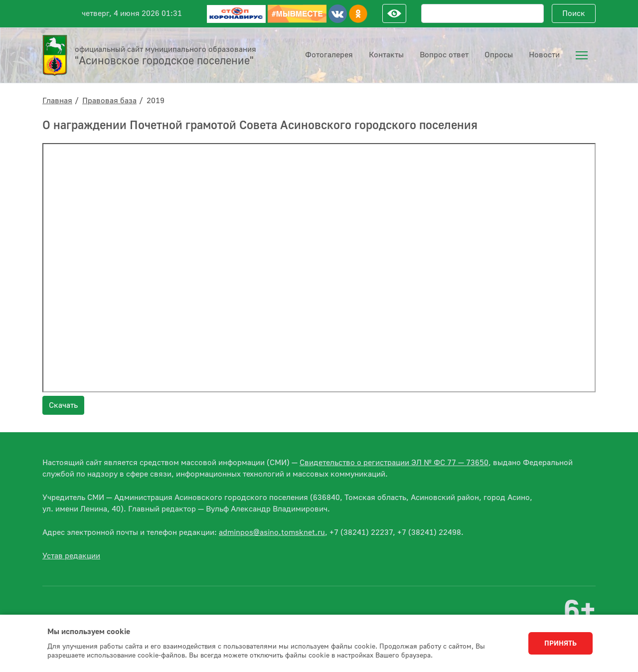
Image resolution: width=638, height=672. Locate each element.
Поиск (574, 13)
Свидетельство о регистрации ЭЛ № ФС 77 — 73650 (394, 463)
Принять (560, 644)
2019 (156, 101)
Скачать (63, 405)
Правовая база (109, 101)
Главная (57, 101)
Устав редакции (71, 556)
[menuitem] (582, 55)
